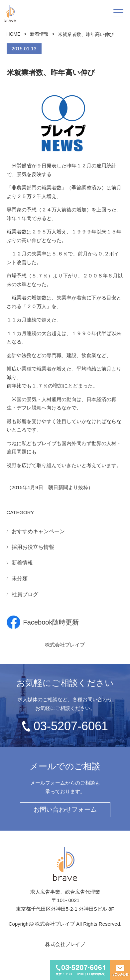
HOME (14, 34)
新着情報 (39, 34)
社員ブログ (25, 594)
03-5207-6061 (71, 726)
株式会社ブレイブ (65, 645)
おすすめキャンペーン (38, 531)
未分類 (20, 578)
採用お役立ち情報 (33, 547)
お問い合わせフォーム (65, 809)
